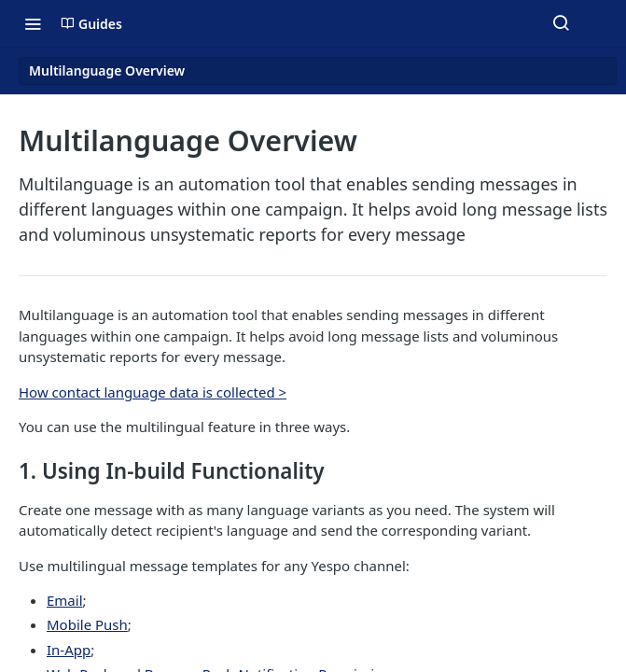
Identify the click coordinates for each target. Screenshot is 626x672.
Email (65, 600)
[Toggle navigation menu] (33, 23)
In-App (69, 650)
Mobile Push (87, 624)
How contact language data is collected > (153, 392)
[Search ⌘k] (561, 23)
